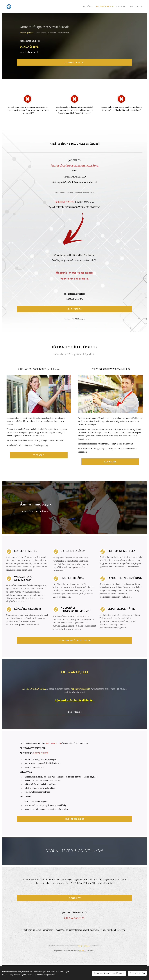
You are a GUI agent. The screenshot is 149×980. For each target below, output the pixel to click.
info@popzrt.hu (84, 946)
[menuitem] (131, 7)
